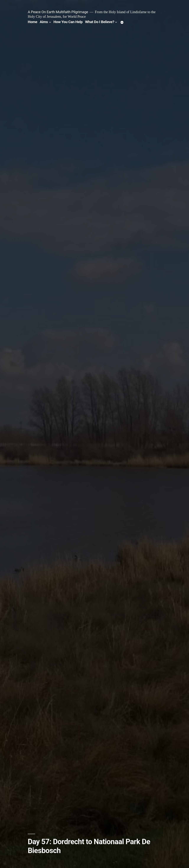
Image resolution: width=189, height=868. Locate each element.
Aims (44, 22)
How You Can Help (68, 22)
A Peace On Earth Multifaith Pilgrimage (58, 12)
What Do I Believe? (100, 22)
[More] (122, 23)
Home (32, 22)
